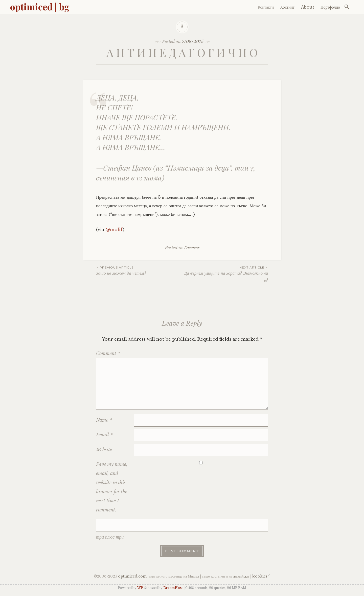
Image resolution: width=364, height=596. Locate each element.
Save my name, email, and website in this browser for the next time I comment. (112, 487)
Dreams (192, 248)
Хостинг (287, 7)
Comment (108, 354)
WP (140, 588)
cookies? (261, 576)
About (308, 7)
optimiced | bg (40, 7)
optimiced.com (132, 576)
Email (104, 435)
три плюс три (110, 537)
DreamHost (173, 588)
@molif (114, 230)
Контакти (266, 7)
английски (241, 576)
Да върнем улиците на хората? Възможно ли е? (225, 274)
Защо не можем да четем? (139, 270)
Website (104, 450)
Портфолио (330, 7)
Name (104, 420)
